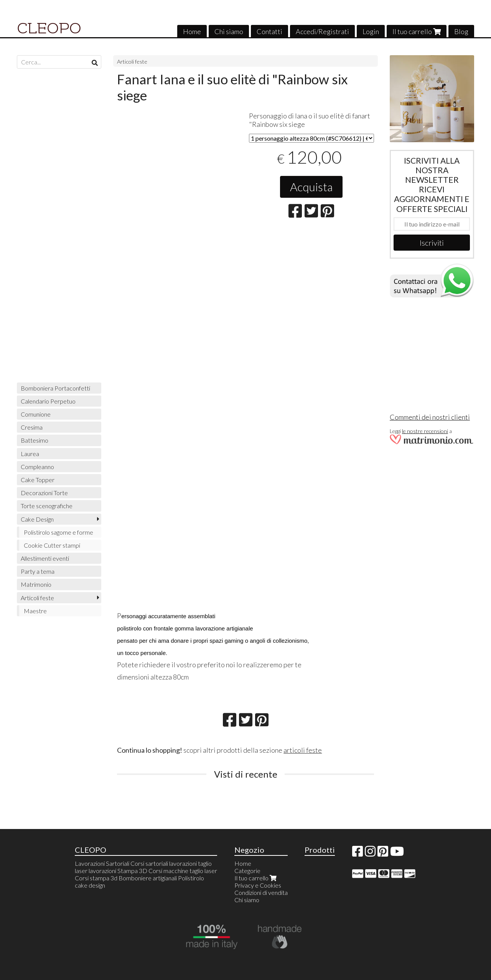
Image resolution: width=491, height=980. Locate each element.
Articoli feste (132, 62)
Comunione (36, 414)
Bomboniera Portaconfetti (55, 388)
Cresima (32, 427)
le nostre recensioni (425, 431)
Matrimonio (36, 584)
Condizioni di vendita (261, 892)
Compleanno (37, 467)
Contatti (269, 31)
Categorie (247, 871)
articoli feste (303, 750)
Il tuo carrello (417, 31)
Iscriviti (432, 243)
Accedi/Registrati (322, 31)
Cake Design (37, 519)
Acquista (311, 187)
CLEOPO (49, 28)
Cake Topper (38, 480)
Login (371, 31)
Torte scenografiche (47, 506)
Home (192, 31)
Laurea (30, 454)
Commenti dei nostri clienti (430, 417)
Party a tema (38, 571)
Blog (461, 31)
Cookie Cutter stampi (52, 545)
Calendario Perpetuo (48, 401)
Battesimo (35, 440)
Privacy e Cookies (258, 885)
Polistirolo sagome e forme (58, 532)
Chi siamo (229, 31)
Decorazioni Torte (44, 493)
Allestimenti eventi (45, 558)
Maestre (35, 611)
